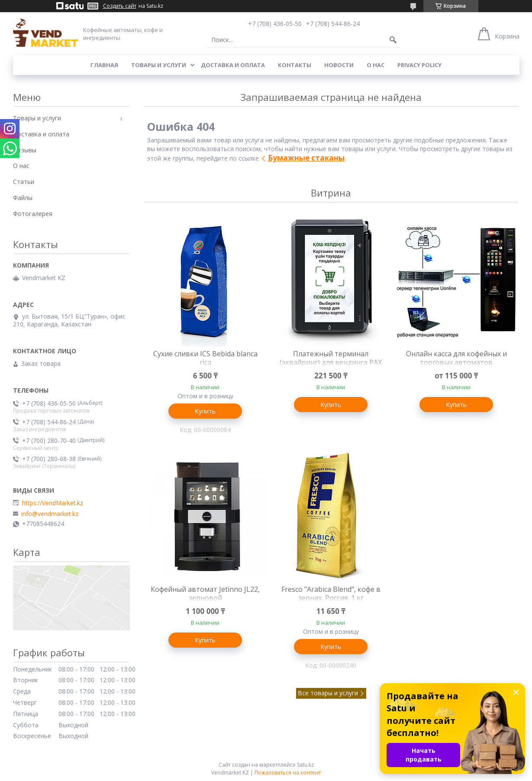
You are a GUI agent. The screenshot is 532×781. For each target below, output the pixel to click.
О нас (376, 65)
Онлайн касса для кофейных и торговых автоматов (456, 358)
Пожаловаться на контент (288, 773)
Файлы (23, 198)
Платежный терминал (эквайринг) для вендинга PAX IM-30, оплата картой (331, 362)
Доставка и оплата (233, 65)
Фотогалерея (33, 214)
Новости (339, 65)
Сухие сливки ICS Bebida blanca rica (205, 358)
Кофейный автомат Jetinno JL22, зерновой (205, 594)
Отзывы (25, 150)
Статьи (24, 182)
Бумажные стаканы (306, 158)
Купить (205, 411)
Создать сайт (120, 6)
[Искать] (393, 40)
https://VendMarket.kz (53, 503)
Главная (104, 65)
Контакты (295, 65)
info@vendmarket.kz (50, 514)
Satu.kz (305, 765)
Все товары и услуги (328, 693)
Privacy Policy (419, 65)
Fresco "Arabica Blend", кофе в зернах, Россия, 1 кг (331, 594)
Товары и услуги (159, 65)
